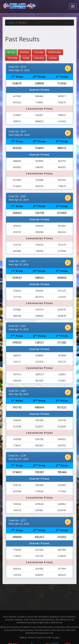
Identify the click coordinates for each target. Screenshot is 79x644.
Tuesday (39, 52)
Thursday (12, 58)
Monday (24, 52)
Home (11, 23)
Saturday (39, 58)
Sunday (53, 58)
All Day (11, 52)
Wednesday (55, 52)
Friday (26, 58)
